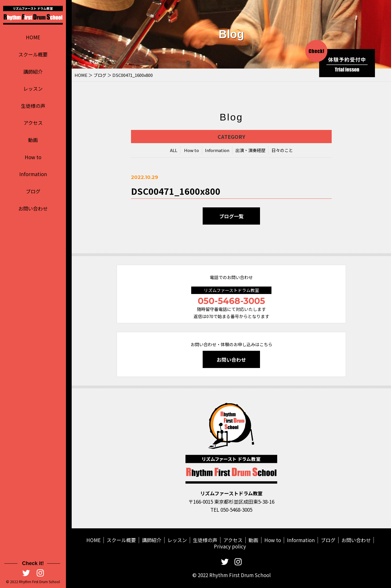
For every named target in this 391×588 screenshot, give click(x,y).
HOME (33, 37)
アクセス (33, 123)
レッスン (33, 88)
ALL (174, 150)
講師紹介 (33, 72)
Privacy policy (230, 546)
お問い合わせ (33, 208)
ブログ (33, 191)
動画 (33, 140)
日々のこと (282, 150)
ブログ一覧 (231, 216)
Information (33, 174)
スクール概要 (33, 54)
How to (33, 157)
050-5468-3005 (231, 301)
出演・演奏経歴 (250, 150)
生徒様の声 (33, 106)
